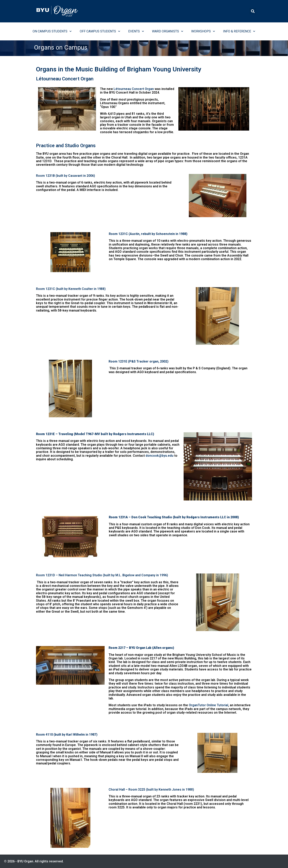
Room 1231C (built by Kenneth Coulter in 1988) (71, 289)
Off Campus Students (100, 31)
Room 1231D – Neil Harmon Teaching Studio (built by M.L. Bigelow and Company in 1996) (102, 575)
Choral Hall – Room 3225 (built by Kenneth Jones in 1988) (151, 790)
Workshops (203, 31)
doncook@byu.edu (159, 456)
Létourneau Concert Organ (134, 89)
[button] (253, 11)
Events (136, 31)
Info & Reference (239, 31)
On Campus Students (52, 31)
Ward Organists (168, 31)
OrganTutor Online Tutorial (208, 705)
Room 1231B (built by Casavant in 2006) (65, 176)
